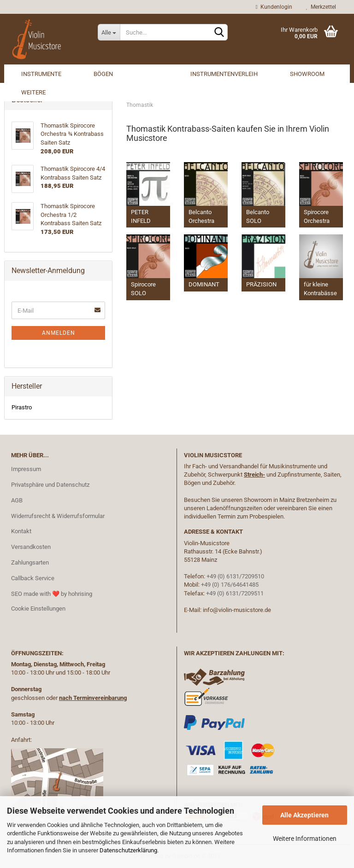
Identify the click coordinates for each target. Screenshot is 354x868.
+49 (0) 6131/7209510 (235, 576)
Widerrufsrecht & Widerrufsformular (58, 516)
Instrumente (41, 74)
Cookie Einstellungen (38, 609)
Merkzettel (321, 7)
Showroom (307, 74)
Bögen (103, 74)
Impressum (26, 469)
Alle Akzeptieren (304, 815)
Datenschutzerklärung (128, 850)
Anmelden (59, 333)
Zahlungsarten (30, 562)
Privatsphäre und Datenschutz (50, 485)
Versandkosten (31, 547)
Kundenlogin (274, 7)
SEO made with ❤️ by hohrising (52, 594)
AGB (17, 500)
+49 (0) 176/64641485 (230, 585)
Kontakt (21, 531)
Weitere (33, 92)
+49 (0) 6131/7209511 (235, 593)
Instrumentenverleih (224, 74)
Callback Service (33, 578)
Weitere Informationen (305, 839)
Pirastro (22, 407)
